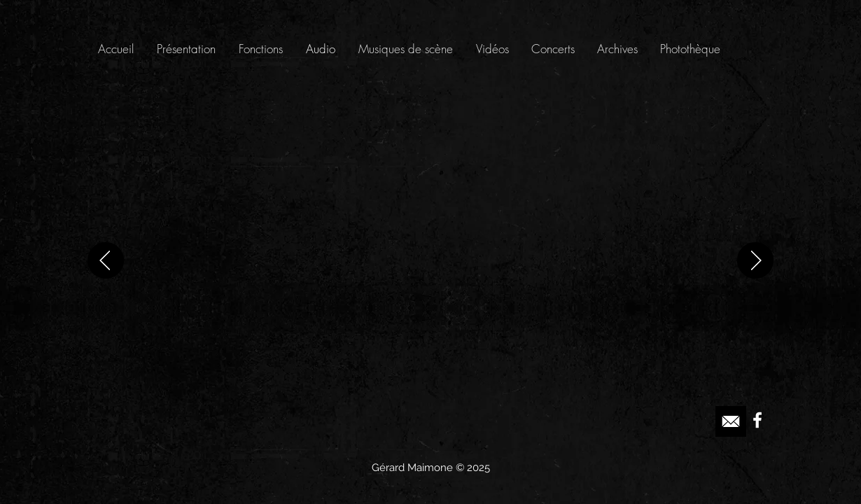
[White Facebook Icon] (757, 420)
